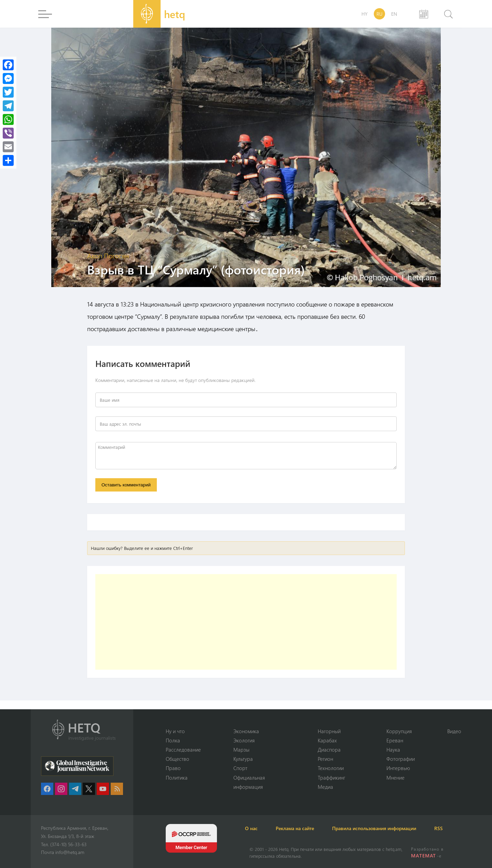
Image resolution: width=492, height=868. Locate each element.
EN (394, 14)
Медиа (325, 787)
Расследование (183, 749)
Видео (454, 730)
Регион (325, 758)
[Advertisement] (246, 623)
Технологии (331, 768)
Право (173, 768)
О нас (256, 828)
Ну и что (175, 730)
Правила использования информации (386, 828)
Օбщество (177, 758)
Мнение (395, 777)
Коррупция (399, 730)
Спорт (240, 768)
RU (379, 14)
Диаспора (329, 749)
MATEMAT (424, 856)
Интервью (398, 768)
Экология (244, 740)
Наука (393, 749)
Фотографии (401, 758)
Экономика (246, 730)
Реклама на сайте (303, 828)
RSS (454, 828)
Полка (173, 740)
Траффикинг (331, 777)
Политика (177, 777)
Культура (243, 758)
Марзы (241, 749)
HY (365, 14)
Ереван (395, 740)
